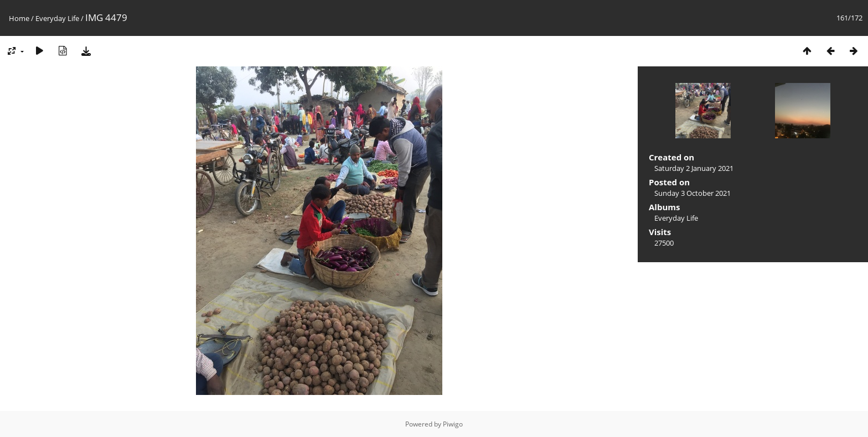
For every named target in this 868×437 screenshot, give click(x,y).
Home (19, 18)
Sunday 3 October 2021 (693, 193)
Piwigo (453, 424)
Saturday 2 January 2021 (694, 168)
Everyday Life (57, 18)
